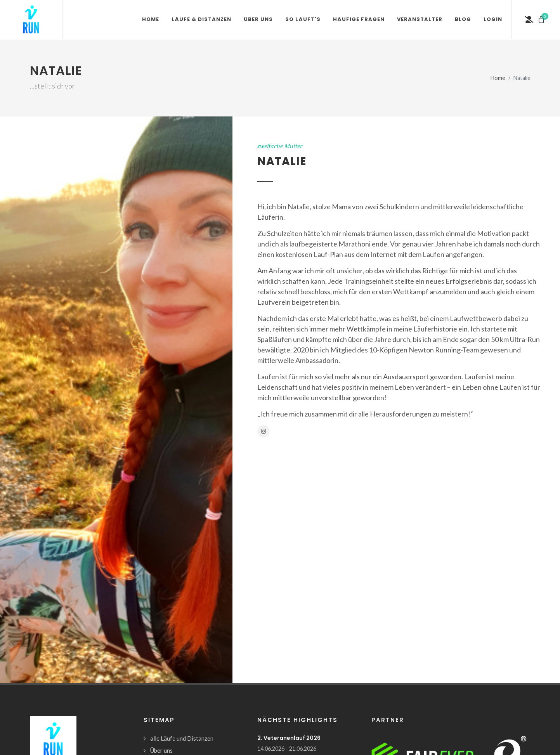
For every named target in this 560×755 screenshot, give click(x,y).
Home (498, 78)
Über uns (161, 750)
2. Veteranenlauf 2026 (289, 738)
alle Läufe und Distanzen (182, 738)
